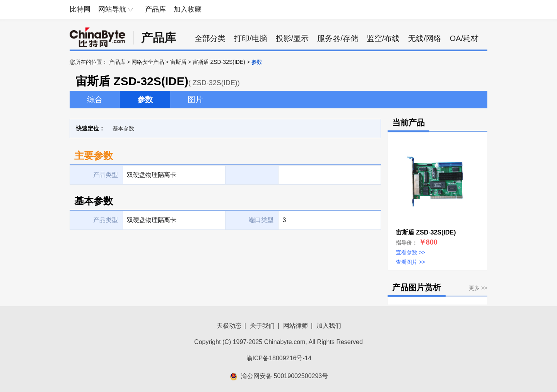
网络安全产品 (148, 62)
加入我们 (329, 326)
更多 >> (478, 288)
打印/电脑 (251, 38)
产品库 (155, 9)
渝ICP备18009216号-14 (279, 358)
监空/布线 (383, 38)
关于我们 (262, 326)
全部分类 (210, 38)
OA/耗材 (464, 38)
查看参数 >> (410, 252)
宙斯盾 (178, 62)
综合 (95, 99)
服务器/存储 (338, 38)
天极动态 (229, 326)
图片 (195, 99)
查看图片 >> (410, 262)
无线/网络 (425, 38)
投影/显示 (292, 38)
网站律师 (296, 326)
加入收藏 (188, 9)
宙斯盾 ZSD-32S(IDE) (219, 62)
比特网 (80, 9)
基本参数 (123, 128)
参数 (145, 99)
